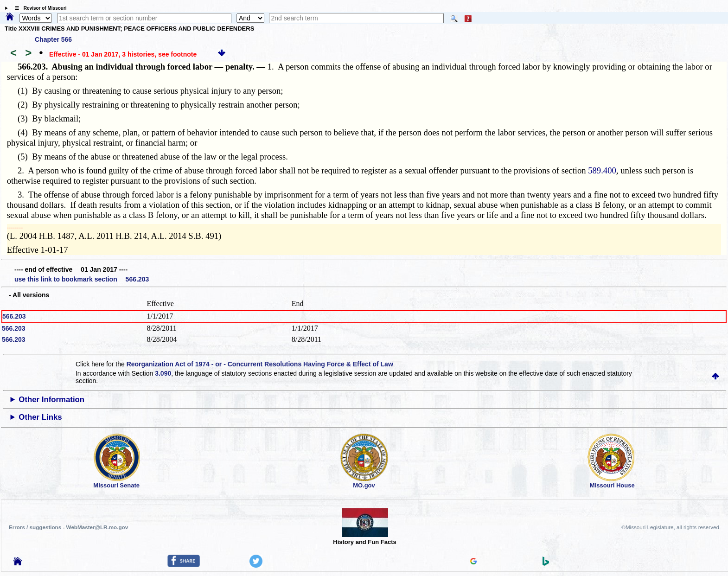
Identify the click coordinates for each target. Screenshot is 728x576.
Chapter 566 (53, 39)
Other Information (51, 400)
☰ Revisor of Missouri (38, 8)
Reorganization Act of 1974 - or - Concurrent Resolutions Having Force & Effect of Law (260, 364)
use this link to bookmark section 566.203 (82, 279)
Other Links (40, 417)
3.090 (163, 373)
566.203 (14, 316)
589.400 (602, 170)
